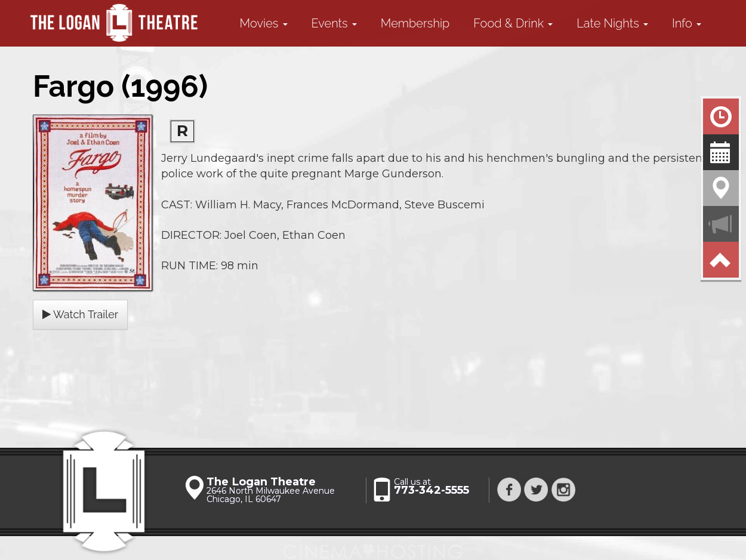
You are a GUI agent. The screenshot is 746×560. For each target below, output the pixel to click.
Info (687, 23)
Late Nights (612, 23)
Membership (415, 23)
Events (334, 23)
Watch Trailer (80, 314)
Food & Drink (513, 23)
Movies (264, 23)
